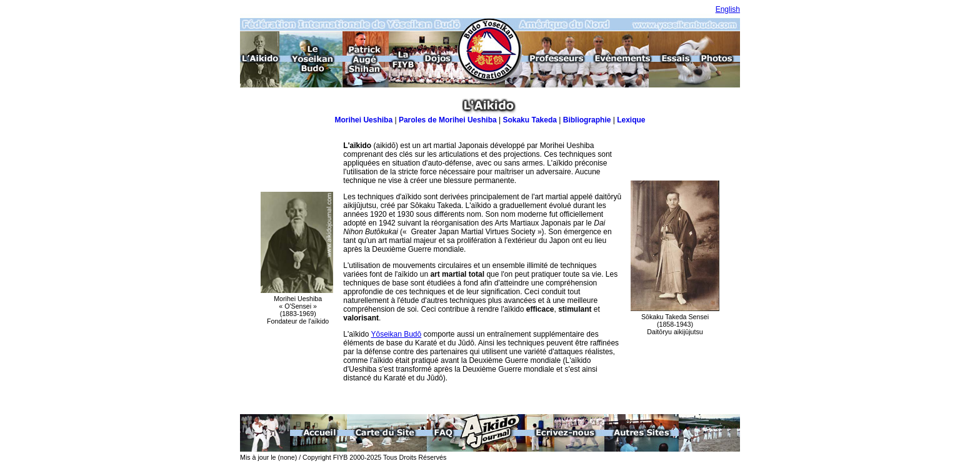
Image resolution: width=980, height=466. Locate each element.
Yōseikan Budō (396, 334)
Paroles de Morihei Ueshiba (448, 120)
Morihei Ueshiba (363, 120)
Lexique (631, 120)
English (728, 9)
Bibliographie (587, 120)
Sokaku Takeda (529, 120)
